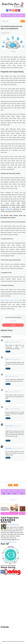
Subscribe (13, 325)
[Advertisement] (13, 588)
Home (3, 15)
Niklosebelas (9, 449)
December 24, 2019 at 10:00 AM (14, 342)
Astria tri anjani (9, 426)
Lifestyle (4, 491)
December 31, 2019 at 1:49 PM (17, 449)
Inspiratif (15, 491)
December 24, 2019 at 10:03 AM (14, 409)
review (9, 491)
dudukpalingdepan (13, 525)
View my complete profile (8, 542)
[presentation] (23, 509)
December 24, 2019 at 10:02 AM (14, 392)
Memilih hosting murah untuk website (11, 301)
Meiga (7, 359)
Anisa (7, 342)
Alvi (6, 377)
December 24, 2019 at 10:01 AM (14, 359)
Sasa (7, 392)
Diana (7, 409)
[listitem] (9, 509)
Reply (8, 352)
